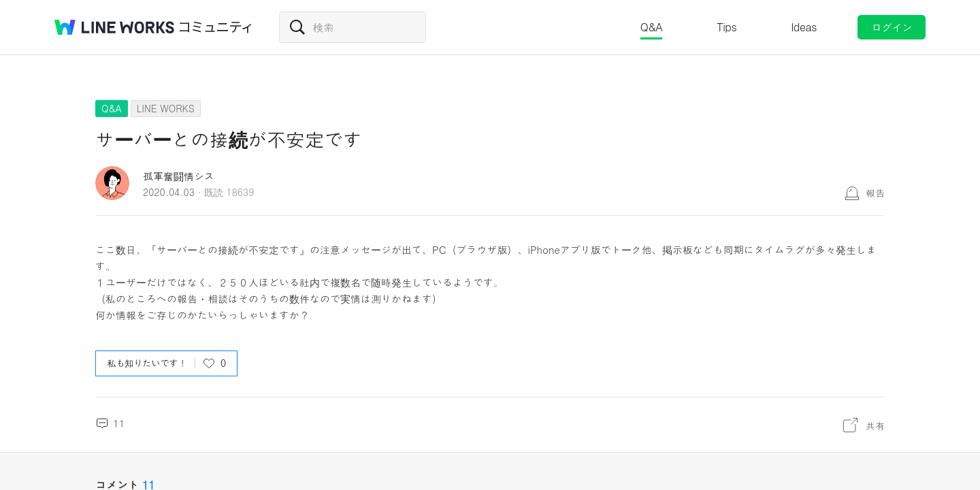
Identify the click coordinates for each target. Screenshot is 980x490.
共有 (875, 425)
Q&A (652, 27)
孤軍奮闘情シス (179, 176)
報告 (875, 193)
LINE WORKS (166, 108)
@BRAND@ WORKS (114, 27)
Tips (726, 27)
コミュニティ (216, 27)
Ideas (804, 27)
